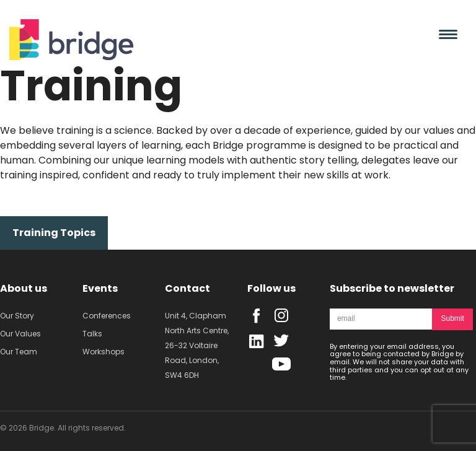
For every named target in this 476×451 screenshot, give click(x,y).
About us (24, 288)
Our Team (19, 352)
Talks (92, 334)
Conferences (107, 316)
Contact (187, 288)
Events (100, 288)
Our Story (17, 316)
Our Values (20, 334)
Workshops (104, 352)
